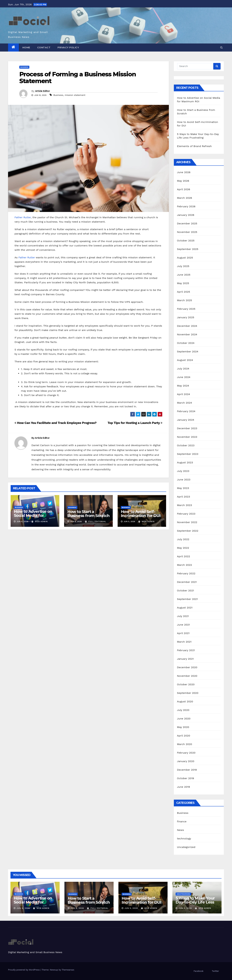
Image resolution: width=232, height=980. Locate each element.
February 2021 (186, 650)
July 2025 (183, 266)
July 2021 (183, 616)
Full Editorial (96, 521)
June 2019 (184, 787)
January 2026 (186, 215)
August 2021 (185, 608)
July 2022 (183, 539)
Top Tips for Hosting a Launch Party (135, 423)
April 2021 (183, 633)
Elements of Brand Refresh (194, 146)
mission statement (75, 95)
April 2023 (184, 497)
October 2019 (186, 778)
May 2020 (183, 727)
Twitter (215, 971)
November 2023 (187, 437)
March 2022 (185, 565)
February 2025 (186, 309)
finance (182, 821)
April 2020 (184, 736)
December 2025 (187, 223)
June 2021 (184, 625)
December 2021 (187, 582)
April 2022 (184, 556)
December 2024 (187, 326)
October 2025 (186, 241)
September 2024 (188, 351)
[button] (221, 47)
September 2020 (188, 693)
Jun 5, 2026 (131, 908)
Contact (44, 48)
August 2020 (185, 701)
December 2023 (187, 428)
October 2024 (186, 343)
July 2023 (183, 471)
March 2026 (185, 198)
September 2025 (188, 249)
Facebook (199, 971)
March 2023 (185, 505)
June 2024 (184, 377)
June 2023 (184, 480)
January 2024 (186, 420)
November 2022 (187, 522)
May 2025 (183, 283)
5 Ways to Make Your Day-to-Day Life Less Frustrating (195, 902)
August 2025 (185, 258)
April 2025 (184, 292)
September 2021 (187, 599)
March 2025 (185, 300)
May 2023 (183, 488)
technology (184, 839)
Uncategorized (186, 847)
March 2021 (184, 642)
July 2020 (183, 710)
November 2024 (187, 334)
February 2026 (186, 206)
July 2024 (183, 369)
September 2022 (188, 531)
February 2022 (186, 573)
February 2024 (186, 411)
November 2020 (187, 676)
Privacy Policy (68, 48)
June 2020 (184, 719)
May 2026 (183, 181)
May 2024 (183, 386)
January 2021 (185, 659)
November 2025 (187, 232)
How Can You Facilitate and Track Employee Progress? (56, 423)
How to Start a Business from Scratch (88, 514)
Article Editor (42, 91)
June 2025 (184, 275)
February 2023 (186, 514)
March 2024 (185, 403)
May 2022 (183, 548)
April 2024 (184, 394)
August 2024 (185, 360)
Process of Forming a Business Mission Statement (78, 78)
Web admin (40, 521)
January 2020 (186, 761)
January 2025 (186, 317)
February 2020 (186, 753)
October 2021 (186, 590)
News (181, 830)
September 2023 (188, 454)
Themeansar (68, 970)
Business (24, 67)
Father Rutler (23, 217)
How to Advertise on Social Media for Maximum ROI (33, 515)
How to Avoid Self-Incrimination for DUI (141, 514)
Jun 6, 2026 (23, 908)
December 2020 (187, 667)
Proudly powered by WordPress (24, 970)
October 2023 (186, 445)
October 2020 (186, 684)
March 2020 (185, 744)
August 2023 (185, 462)
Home (26, 48)
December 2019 (187, 770)
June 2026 (184, 172)
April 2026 (184, 189)
